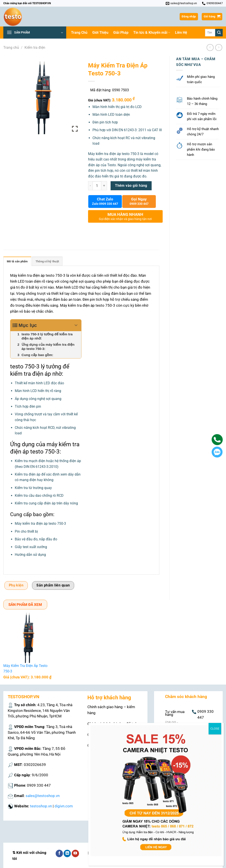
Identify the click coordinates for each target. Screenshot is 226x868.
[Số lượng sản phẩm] (97, 186)
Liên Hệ (181, 33)
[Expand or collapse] (76, 325)
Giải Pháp (121, 33)
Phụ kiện (16, 585)
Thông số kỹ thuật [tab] (47, 261)
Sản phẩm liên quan (53, 585)
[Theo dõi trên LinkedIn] (67, 853)
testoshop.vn (41, 806)
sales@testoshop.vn (43, 796)
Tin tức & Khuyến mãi (152, 33)
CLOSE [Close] (215, 729)
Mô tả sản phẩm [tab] (17, 261)
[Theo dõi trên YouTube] (75, 853)
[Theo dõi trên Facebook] (59, 853)
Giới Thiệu (100, 33)
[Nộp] (219, 33)
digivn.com (64, 806)
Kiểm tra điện (35, 48)
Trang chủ (11, 48)
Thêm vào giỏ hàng (131, 186)
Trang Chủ (79, 33)
